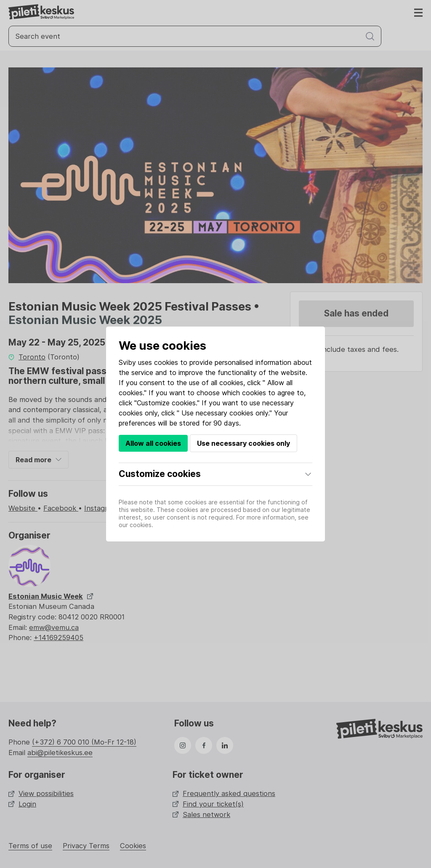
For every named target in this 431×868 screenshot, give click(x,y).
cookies (166, 362)
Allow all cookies (153, 443)
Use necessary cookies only (243, 443)
